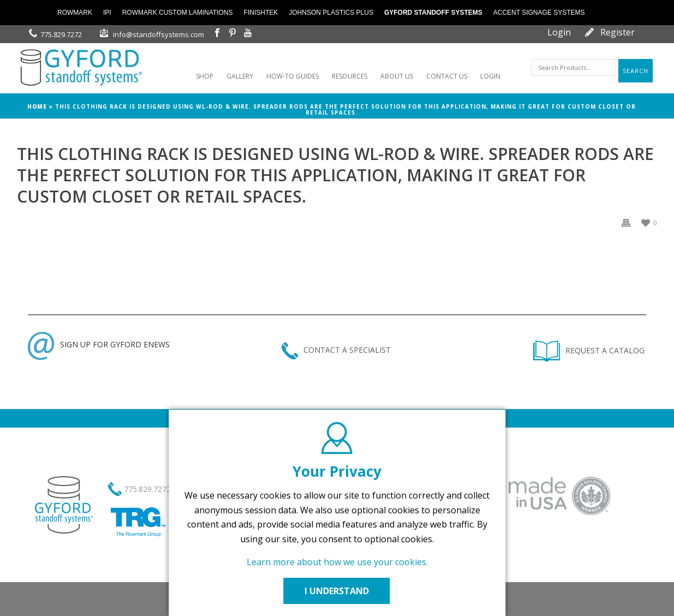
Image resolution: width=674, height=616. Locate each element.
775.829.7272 (61, 34)
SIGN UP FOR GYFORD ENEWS (99, 344)
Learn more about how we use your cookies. (337, 562)
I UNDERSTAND (337, 591)
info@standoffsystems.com (159, 34)
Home (37, 106)
